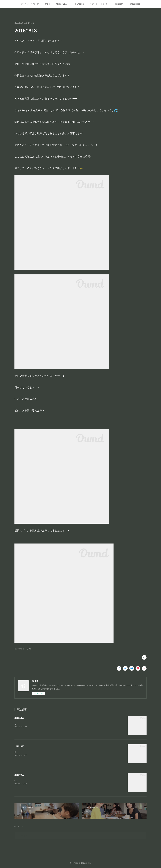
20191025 (19, 746)
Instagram (119, 4)
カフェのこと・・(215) (23, 649)
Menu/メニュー (62, 4)
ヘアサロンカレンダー (99, 4)
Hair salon (79, 4)
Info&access (135, 4)
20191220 (19, 718)
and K (47, 4)
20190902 (19, 775)
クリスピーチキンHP (30, 4)
